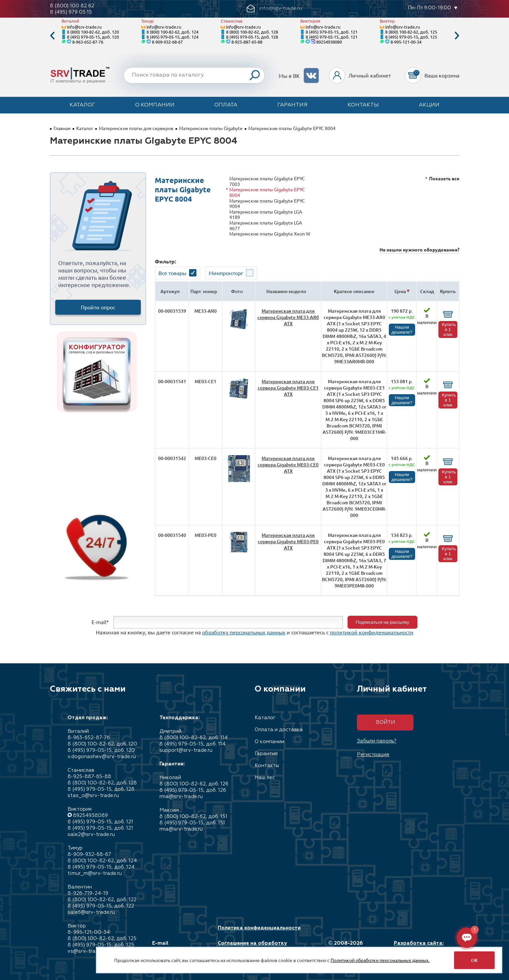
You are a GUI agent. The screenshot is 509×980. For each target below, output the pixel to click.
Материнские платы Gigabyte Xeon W (270, 234)
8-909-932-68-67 (167, 42)
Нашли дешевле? (402, 330)
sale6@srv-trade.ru (91, 912)
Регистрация (373, 755)
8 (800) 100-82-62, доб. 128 (252, 32)
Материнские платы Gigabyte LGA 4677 (266, 225)
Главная (62, 128)
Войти (385, 722)
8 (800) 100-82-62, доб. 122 (102, 900)
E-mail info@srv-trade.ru (176, 946)
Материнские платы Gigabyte (211, 128)
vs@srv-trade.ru (87, 951)
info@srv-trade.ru (84, 27)
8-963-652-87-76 (88, 42)
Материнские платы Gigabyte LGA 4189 (266, 214)
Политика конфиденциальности (259, 928)
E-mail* (100, 621)
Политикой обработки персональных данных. (380, 960)
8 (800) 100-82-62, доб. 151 (193, 817)
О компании (155, 105)
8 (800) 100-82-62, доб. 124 (172, 32)
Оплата (226, 105)
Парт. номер (204, 291)
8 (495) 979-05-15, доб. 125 (411, 37)
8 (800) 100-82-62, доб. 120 (93, 32)
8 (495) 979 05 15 (71, 12)
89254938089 (329, 42)
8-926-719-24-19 (88, 893)
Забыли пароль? (377, 741)
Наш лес (265, 778)
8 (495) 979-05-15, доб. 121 (332, 32)
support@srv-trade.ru (186, 750)
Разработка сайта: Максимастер (419, 946)
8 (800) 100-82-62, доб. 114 (194, 738)
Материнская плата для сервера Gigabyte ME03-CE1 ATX (288, 388)
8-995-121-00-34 (406, 42)
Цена (400, 291)
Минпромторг (226, 273)
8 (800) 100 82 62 (72, 6)
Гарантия (292, 105)
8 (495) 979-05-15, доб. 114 (192, 744)
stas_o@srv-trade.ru (93, 796)
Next (457, 36)
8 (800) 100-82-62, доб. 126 (194, 784)
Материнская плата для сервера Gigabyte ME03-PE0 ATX (288, 541)
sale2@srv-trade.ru (91, 834)
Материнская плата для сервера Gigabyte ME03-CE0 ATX (288, 465)
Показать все (444, 178)
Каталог (82, 105)
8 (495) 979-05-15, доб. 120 (93, 37)
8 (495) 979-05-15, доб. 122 (101, 906)
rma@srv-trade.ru (181, 797)
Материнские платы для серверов (136, 128)
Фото (237, 291)
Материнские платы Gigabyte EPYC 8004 (267, 192)
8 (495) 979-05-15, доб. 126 (193, 790)
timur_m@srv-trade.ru (95, 873)
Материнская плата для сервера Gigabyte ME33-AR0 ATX (288, 317)
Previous (52, 36)
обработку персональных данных (244, 632)
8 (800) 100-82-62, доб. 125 (411, 32)
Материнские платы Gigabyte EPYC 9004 (267, 203)
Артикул (170, 291)
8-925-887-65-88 (247, 42)
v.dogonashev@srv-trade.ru (102, 757)
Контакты (363, 105)
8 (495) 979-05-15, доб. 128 (252, 37)
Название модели (286, 291)
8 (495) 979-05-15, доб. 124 (172, 37)
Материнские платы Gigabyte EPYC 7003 (267, 181)
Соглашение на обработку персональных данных (252, 946)
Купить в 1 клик (449, 329)
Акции (429, 105)
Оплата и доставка (279, 730)
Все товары (172, 273)
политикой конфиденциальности (372, 632)
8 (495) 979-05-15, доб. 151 (192, 823)
